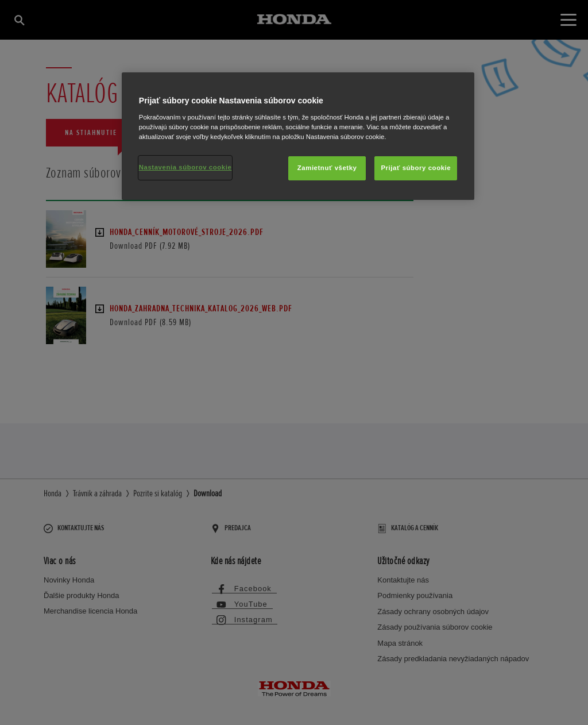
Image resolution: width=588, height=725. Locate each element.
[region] (298, 136)
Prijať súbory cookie (416, 168)
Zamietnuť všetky (327, 168)
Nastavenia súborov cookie (185, 167)
